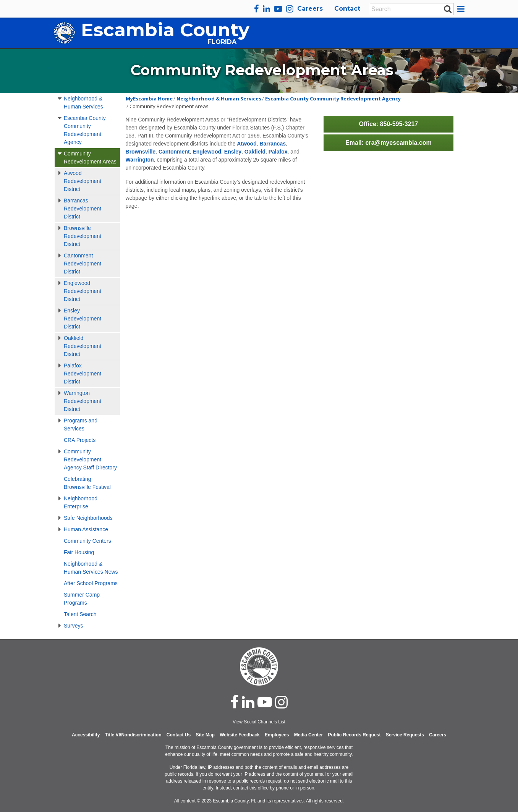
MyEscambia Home (149, 99)
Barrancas (273, 144)
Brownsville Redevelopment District (83, 236)
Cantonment (174, 152)
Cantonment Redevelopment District (83, 264)
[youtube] (278, 9)
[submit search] (448, 9)
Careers (310, 9)
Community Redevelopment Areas (90, 158)
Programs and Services (81, 425)
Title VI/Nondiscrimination (133, 735)
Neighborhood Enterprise (81, 502)
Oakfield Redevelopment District (83, 346)
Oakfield (255, 152)
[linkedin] (266, 9)
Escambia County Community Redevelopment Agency (85, 130)
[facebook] (257, 9)
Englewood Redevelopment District (83, 291)
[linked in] (248, 702)
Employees (277, 735)
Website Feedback (240, 735)
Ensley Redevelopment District (83, 319)
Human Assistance (86, 529)
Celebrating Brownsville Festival (87, 483)
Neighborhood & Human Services (83, 103)
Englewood (207, 152)
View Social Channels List (259, 722)
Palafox (278, 152)
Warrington (140, 160)
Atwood (247, 144)
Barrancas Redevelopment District (83, 209)
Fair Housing (79, 552)
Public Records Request (354, 735)
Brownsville (141, 152)
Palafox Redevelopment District (83, 374)
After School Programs (91, 583)
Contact (347, 9)
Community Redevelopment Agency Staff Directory (90, 459)
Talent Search (80, 614)
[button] (462, 9)
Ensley (233, 152)
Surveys (74, 626)
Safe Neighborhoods (88, 518)
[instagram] (290, 9)
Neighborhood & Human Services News (91, 568)
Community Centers (87, 541)
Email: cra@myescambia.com (388, 143)
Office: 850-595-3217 (388, 124)
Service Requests (405, 735)
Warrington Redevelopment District (83, 401)
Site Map (205, 735)
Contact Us (179, 735)
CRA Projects (80, 440)
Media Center (308, 735)
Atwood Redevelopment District (83, 181)
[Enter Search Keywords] (410, 9)
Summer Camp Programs (82, 599)
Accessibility (86, 735)
